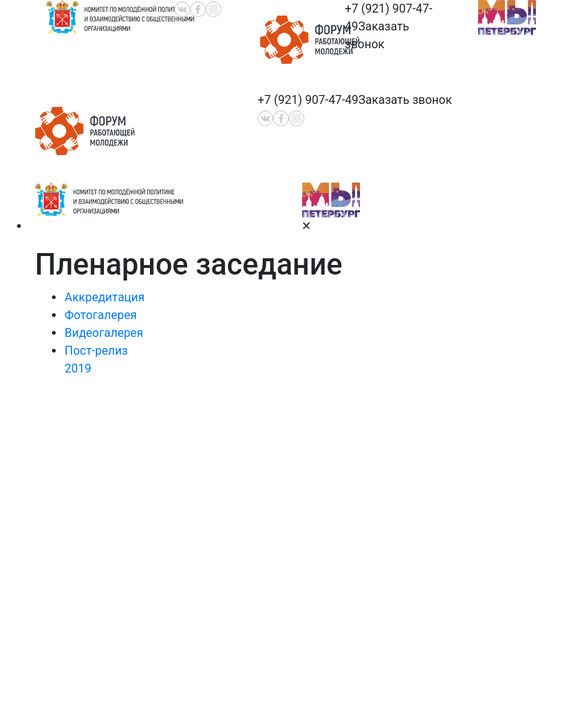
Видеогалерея (104, 333)
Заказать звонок (405, 100)
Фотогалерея (101, 315)
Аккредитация (105, 297)
